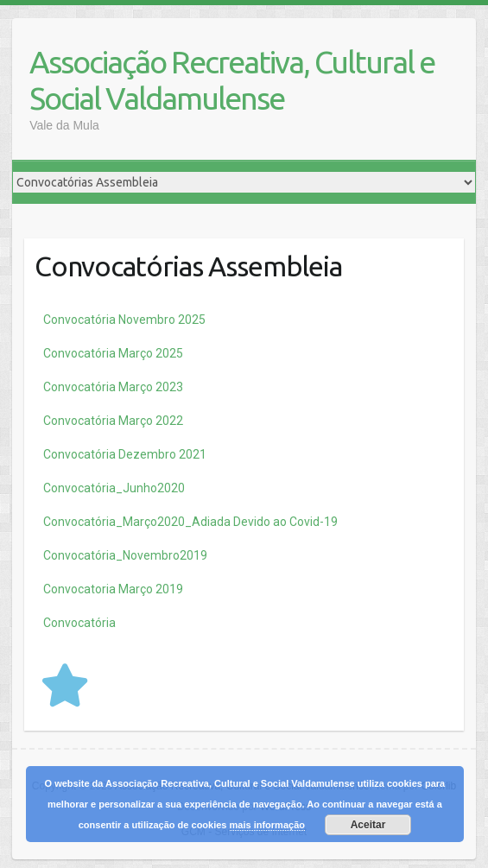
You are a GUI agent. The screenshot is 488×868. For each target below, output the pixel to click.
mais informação (267, 825)
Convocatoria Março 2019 (113, 589)
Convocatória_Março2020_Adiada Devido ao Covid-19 (190, 522)
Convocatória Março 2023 (113, 387)
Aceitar (368, 825)
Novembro (124, 320)
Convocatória (79, 623)
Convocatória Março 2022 (113, 421)
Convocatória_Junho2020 (114, 488)
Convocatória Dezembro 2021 (125, 454)
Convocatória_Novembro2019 (125, 555)
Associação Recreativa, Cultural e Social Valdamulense (232, 80)
